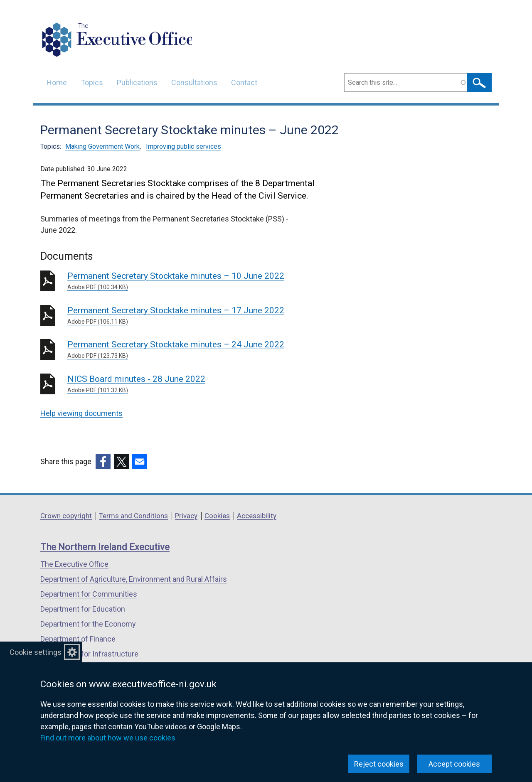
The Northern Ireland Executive (105, 547)
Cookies (217, 516)
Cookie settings (36, 652)
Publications (137, 82)
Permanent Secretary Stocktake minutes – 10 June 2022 (187, 281)
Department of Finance (78, 639)
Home (57, 82)
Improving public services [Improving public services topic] (183, 146)
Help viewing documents (81, 413)
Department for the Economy (88, 624)
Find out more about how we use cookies (108, 738)
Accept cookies (454, 764)
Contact (244, 82)
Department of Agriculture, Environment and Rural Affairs (134, 579)
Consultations (194, 82)
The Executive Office (74, 564)
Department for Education (83, 609)
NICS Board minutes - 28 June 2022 (187, 384)
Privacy (186, 516)
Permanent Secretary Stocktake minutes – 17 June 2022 (187, 316)
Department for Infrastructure (89, 654)
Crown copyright (66, 516)
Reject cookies (379, 764)
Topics (92, 82)
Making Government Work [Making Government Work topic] (102, 146)
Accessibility (257, 516)
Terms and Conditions (133, 516)
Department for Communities (89, 594)
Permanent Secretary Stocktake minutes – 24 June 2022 (187, 350)
